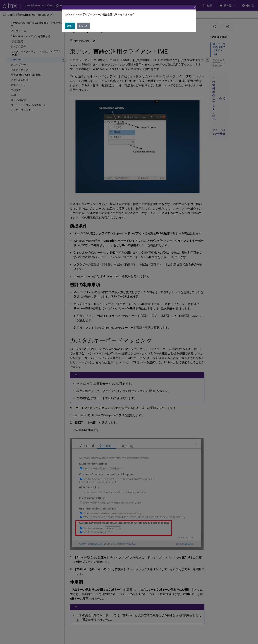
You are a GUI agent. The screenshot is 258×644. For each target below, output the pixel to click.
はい (70, 26)
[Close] (195, 7)
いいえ (83, 26)
